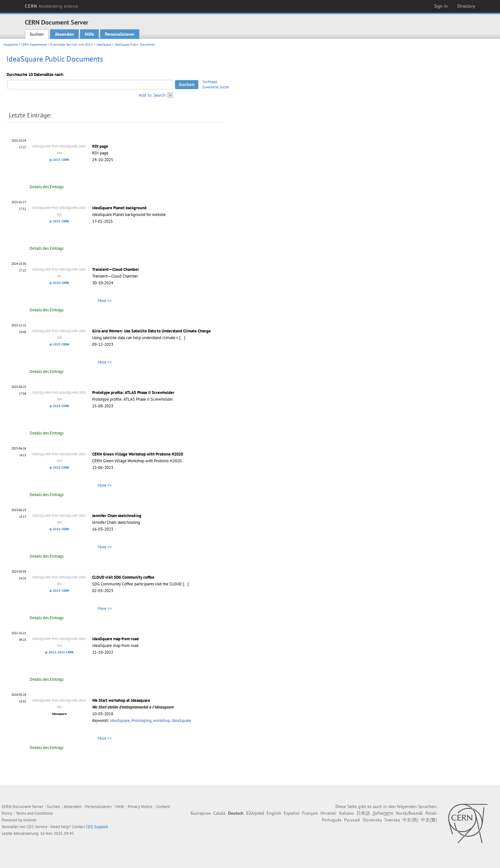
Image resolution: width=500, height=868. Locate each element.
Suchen (37, 34)
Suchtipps (210, 82)
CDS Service (37, 827)
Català (219, 813)
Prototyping (141, 720)
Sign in (441, 6)
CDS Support (97, 827)
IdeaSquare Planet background (119, 208)
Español (292, 813)
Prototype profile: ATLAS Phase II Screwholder (133, 393)
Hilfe (89, 34)
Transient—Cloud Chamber (116, 269)
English (274, 813)
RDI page (100, 146)
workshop (162, 720)
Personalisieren (120, 34)
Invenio (30, 820)
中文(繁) (429, 820)
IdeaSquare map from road (115, 639)
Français (310, 813)
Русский (352, 820)
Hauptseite (10, 45)
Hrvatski (328, 813)
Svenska (392, 820)
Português (332, 820)
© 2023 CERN (59, 344)
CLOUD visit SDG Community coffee (123, 577)
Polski (431, 813)
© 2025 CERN (59, 160)
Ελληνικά (255, 813)
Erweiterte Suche (216, 87)
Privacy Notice (140, 807)
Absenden (64, 34)
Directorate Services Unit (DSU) (71, 45)
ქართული (383, 813)
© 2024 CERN (59, 283)
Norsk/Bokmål (409, 813)
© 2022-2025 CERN (59, 652)
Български (201, 813)
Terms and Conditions (34, 813)
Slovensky (372, 820)
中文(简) (410, 820)
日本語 (363, 813)
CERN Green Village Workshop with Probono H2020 (138, 454)
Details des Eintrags (47, 187)
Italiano (346, 813)
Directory (466, 6)
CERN (51, 6)
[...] (182, 338)
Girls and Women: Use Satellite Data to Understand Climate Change (151, 331)
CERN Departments (34, 45)
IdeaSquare (104, 45)
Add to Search (152, 95)
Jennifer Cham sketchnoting (117, 516)
